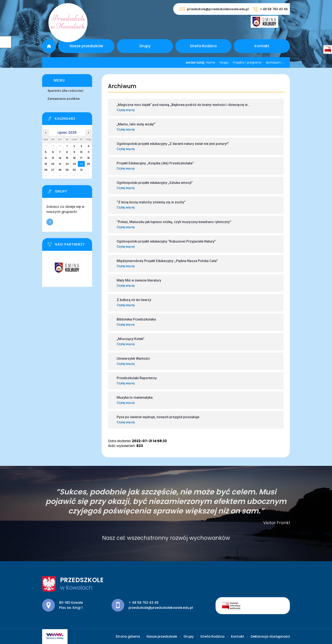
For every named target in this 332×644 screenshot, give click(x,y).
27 (53, 170)
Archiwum (122, 86)
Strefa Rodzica (203, 46)
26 (46, 170)
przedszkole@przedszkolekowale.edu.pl (214, 9)
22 (67, 164)
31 (81, 170)
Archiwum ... (273, 62)
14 (60, 158)
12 (46, 158)
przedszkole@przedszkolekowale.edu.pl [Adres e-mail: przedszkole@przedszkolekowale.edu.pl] (161, 608)
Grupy (145, 46)
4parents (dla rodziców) (65, 91)
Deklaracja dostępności (270, 636)
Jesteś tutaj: (196, 62)
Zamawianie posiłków (64, 99)
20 (53, 164)
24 (81, 164)
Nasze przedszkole (86, 46)
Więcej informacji (50, 222)
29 (67, 170)
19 (46, 164)
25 (88, 164)
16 (74, 158)
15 (67, 158)
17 (81, 158)
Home (211, 62)
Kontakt (262, 46)
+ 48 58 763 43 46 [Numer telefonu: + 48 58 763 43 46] (144, 603)
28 (60, 170)
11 (89, 152)
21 (60, 164)
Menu (59, 80)
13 (53, 158)
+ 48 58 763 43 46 (270, 9)
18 (88, 158)
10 (81, 152)
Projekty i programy (245, 62)
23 (74, 164)
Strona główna (49, 46)
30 (74, 170)
